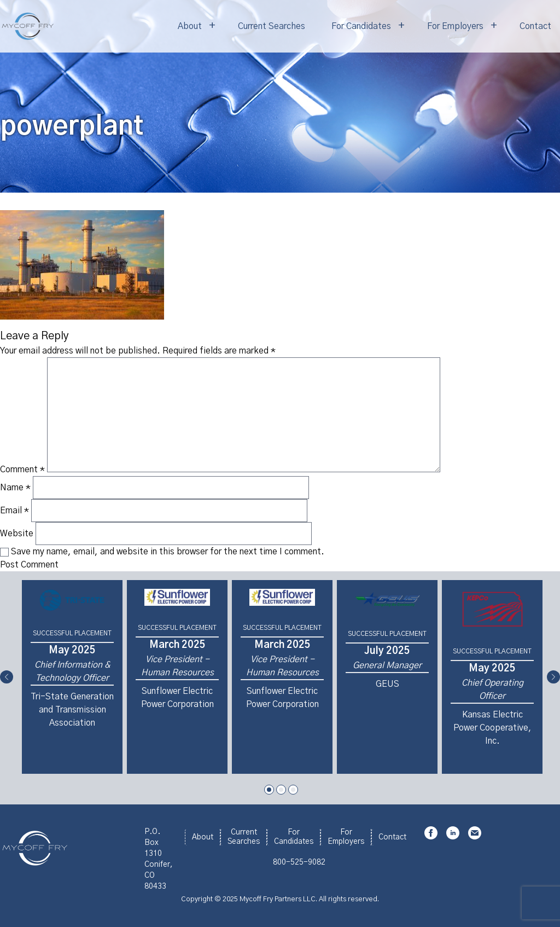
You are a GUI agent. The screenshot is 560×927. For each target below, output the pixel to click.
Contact (535, 26)
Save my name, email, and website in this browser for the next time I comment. (168, 552)
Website (17, 534)
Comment (22, 470)
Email (14, 511)
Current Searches (272, 26)
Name (15, 488)
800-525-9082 (299, 862)
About (190, 26)
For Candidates (361, 26)
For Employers (455, 26)
